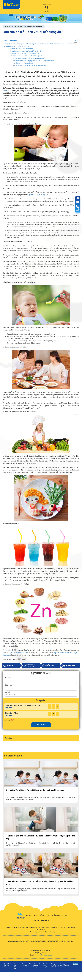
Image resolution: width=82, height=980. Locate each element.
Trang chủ (9, 26)
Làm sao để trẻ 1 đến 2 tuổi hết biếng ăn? (33, 32)
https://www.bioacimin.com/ (18, 653)
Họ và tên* (9, 678)
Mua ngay (69, 666)
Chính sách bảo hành (16, 966)
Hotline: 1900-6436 (41, 920)
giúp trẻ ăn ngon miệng (37, 195)
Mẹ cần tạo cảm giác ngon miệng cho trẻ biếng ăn (29, 65)
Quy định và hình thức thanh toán (7, 965)
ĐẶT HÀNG (41, 725)
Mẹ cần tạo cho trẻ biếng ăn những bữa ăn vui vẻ (29, 58)
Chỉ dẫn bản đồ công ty (45, 965)
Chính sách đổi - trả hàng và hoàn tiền (26, 965)
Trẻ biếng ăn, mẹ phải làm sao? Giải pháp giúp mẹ (27, 56)
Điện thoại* (9, 685)
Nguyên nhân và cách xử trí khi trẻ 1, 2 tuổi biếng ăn (27, 51)
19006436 (8, 666)
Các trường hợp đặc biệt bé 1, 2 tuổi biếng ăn (25, 53)
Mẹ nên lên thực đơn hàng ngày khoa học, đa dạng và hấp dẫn (33, 61)
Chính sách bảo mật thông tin (37, 965)
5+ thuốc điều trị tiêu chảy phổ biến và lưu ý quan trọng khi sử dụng (35, 790)
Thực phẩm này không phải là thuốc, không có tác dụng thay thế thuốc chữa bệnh (60, 965)
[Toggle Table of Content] (75, 41)
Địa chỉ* (8, 692)
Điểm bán (48, 666)
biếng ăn (6, 91)
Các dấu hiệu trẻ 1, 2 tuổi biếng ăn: (22, 49)
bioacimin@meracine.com (43, 955)
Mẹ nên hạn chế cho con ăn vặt (23, 63)
